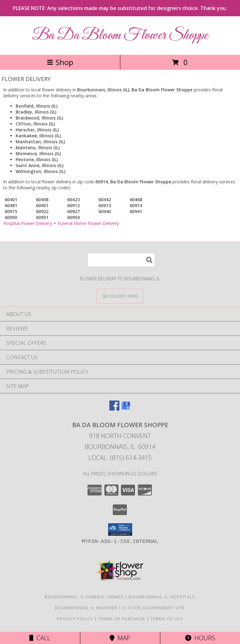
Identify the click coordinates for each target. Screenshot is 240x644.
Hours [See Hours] (200, 638)
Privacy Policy (75, 619)
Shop (60, 62)
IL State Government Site (154, 608)
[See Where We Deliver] (120, 296)
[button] (120, 529)
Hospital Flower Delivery (28, 223)
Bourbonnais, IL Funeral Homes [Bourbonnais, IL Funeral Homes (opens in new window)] (84, 597)
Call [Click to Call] (40, 638)
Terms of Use (167, 619)
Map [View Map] (120, 638)
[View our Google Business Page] (126, 409)
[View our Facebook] (114, 409)
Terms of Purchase (122, 619)
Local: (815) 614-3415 (120, 458)
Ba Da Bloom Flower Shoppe (120, 36)
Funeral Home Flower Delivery (88, 223)
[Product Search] (121, 260)
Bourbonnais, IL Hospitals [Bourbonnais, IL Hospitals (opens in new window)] (162, 597)
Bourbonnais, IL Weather (86, 608)
